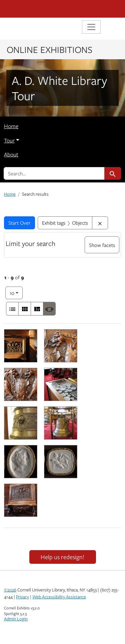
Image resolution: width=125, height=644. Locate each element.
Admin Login (16, 619)
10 (16, 292)
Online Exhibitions (49, 49)
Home (11, 126)
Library (24, 28)
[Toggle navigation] (91, 27)
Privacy (22, 597)
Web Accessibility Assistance (59, 597)
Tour (9, 140)
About (11, 154)
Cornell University (37, 9)
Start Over (19, 223)
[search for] (54, 173)
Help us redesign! (62, 557)
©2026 (10, 590)
